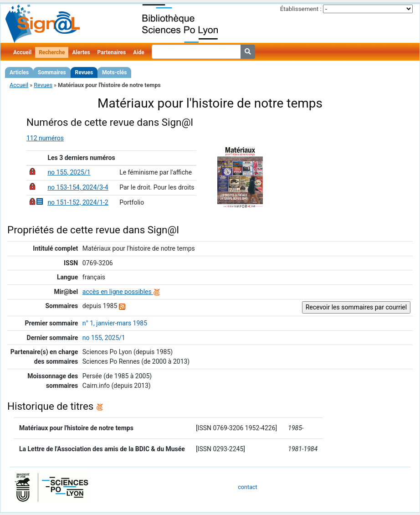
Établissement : (301, 9)
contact (247, 487)
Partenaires (112, 52)
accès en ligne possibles (121, 292)
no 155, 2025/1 (69, 172)
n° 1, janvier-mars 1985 (115, 323)
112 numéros (45, 138)
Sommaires (52, 72)
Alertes (81, 52)
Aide (138, 52)
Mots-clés (114, 72)
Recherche (52, 52)
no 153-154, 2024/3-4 (78, 187)
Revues (84, 72)
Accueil (22, 52)
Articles (19, 72)
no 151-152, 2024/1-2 (78, 202)
